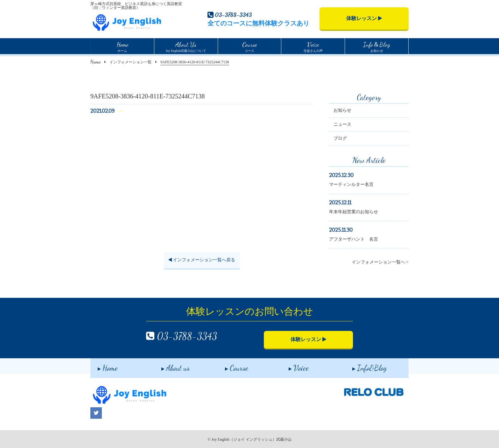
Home (95, 62)
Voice (291, 366)
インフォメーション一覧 (130, 62)
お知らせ (377, 46)
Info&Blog (362, 366)
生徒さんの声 (313, 46)
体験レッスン (364, 18)
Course (229, 366)
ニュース (342, 125)
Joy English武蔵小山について (186, 46)
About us (168, 366)
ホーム (122, 46)
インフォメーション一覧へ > (380, 263)
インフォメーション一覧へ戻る (202, 261)
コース (250, 46)
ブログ (340, 139)
